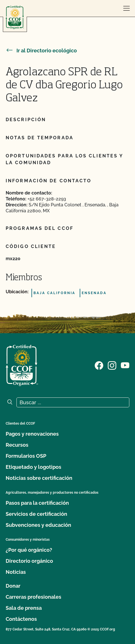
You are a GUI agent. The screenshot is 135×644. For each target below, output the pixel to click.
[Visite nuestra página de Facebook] (99, 365)
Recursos (17, 445)
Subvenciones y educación (38, 525)
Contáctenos (21, 619)
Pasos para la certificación (37, 503)
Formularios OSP (26, 456)
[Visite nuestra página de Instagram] (112, 365)
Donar (13, 586)
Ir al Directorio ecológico (41, 51)
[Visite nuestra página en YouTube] (125, 365)
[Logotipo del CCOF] (15, 17)
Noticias (16, 572)
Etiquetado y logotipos (33, 467)
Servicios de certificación (36, 514)
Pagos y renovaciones (32, 434)
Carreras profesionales (33, 597)
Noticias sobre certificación (39, 478)
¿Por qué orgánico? (29, 550)
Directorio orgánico (29, 561)
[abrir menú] (126, 8)
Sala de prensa (24, 608)
